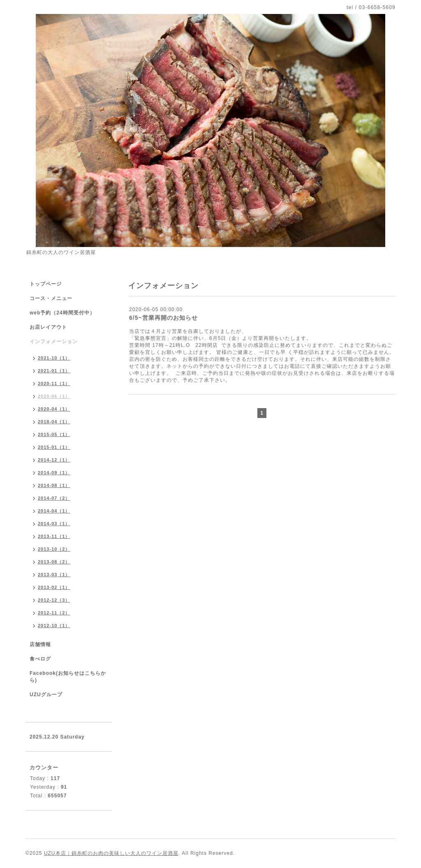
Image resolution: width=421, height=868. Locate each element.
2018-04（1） (54, 422)
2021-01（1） (54, 371)
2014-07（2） (54, 498)
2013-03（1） (54, 575)
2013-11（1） (54, 536)
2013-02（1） (54, 587)
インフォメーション (54, 342)
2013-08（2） (54, 562)
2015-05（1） (54, 434)
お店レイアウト (48, 327)
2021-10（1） (54, 358)
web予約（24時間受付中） (62, 313)
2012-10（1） (54, 626)
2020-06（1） (54, 396)
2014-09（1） (54, 473)
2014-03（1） (54, 524)
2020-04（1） (54, 409)
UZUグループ (46, 695)
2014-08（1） (54, 485)
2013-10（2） (54, 549)
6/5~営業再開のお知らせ (163, 318)
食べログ (40, 659)
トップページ (46, 284)
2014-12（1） (54, 460)
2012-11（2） (54, 613)
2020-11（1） (54, 383)
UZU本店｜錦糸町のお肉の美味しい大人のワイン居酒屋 (111, 853)
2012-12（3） (54, 600)
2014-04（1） (54, 511)
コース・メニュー (51, 298)
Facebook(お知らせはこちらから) (68, 677)
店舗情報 (40, 644)
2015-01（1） (54, 447)
